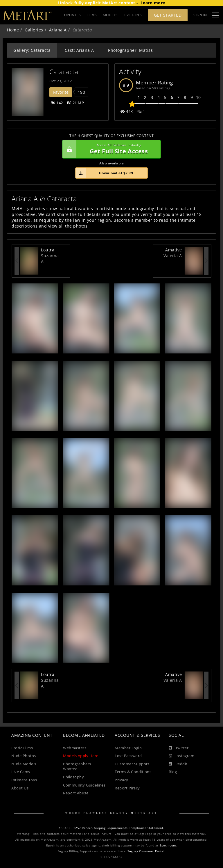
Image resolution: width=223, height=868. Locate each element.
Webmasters (75, 748)
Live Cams (21, 772)
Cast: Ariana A (79, 50)
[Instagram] (181, 756)
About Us (20, 788)
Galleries (34, 30)
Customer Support (132, 764)
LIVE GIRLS (133, 15)
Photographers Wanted (77, 767)
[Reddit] (178, 764)
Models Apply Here (81, 756)
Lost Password (128, 756)
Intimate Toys (24, 780)
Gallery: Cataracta (32, 50)
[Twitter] (179, 748)
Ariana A (58, 30)
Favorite (61, 92)
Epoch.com (168, 845)
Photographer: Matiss (130, 50)
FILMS (92, 15)
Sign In (200, 15)
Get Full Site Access (110, 149)
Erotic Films (22, 748)
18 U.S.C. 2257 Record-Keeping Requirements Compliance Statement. (112, 828)
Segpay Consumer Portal (146, 851)
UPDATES (73, 15)
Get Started (168, 15)
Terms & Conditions (133, 772)
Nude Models (24, 764)
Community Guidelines (84, 785)
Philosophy (73, 777)
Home (13, 30)
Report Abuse (76, 793)
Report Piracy (127, 788)
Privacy (122, 780)
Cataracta (64, 72)
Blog (173, 772)
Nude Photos (24, 756)
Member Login (128, 748)
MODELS (110, 15)
